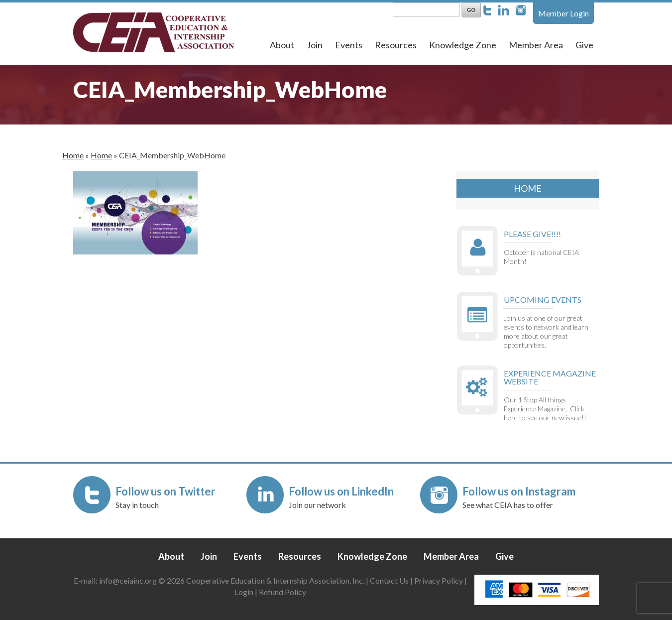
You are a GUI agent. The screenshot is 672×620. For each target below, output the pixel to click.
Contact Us (389, 580)
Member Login (563, 13)
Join (315, 45)
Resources (396, 45)
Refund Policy (282, 592)
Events (349, 45)
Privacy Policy (439, 580)
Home (73, 155)
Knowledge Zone (463, 45)
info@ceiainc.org (129, 580)
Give (584, 45)
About (282, 45)
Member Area (536, 45)
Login (244, 592)
